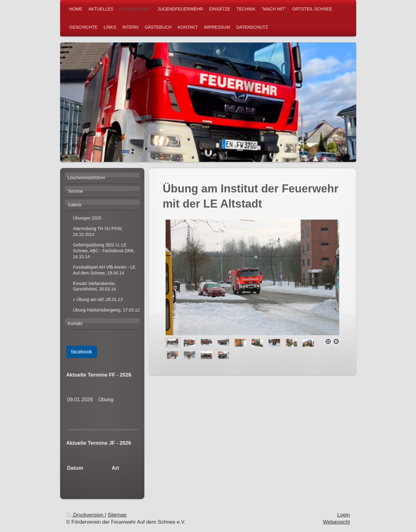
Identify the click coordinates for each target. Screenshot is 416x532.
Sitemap (117, 515)
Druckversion (86, 515)
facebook (82, 352)
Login (343, 515)
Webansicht (336, 522)
